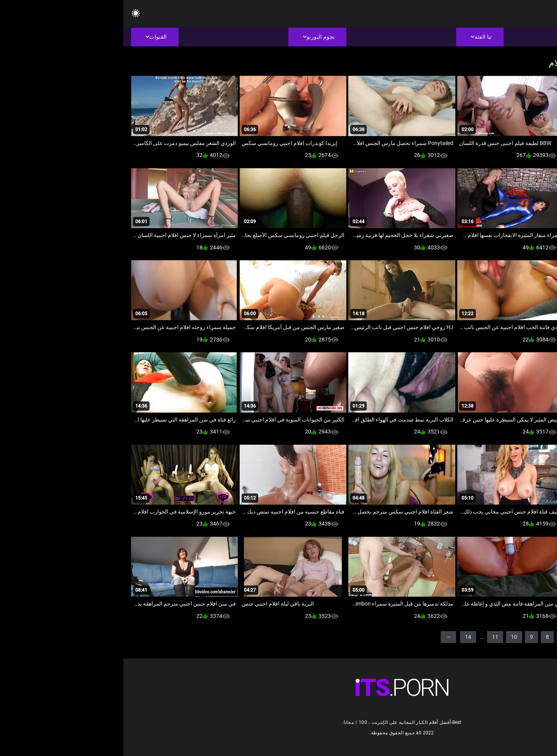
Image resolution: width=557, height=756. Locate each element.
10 (391, 637)
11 (372, 637)
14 (345, 637)
